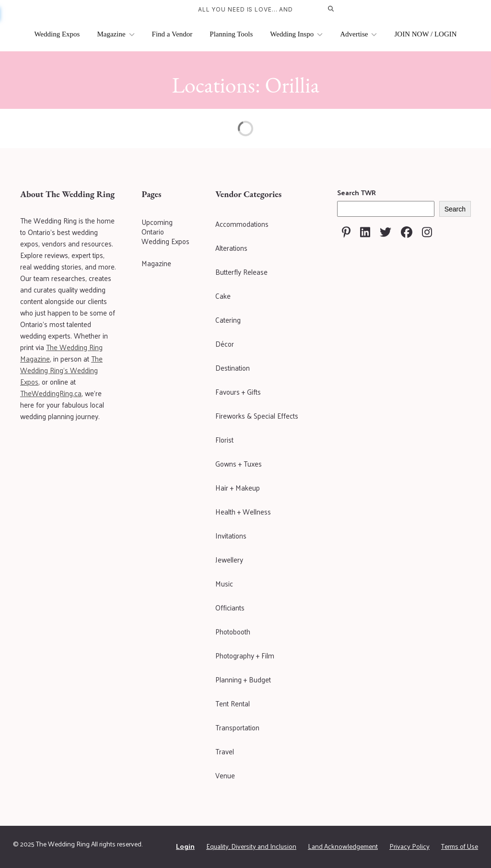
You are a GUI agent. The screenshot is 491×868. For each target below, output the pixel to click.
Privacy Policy (409, 846)
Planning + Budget (243, 679)
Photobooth (233, 631)
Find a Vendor (172, 34)
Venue (225, 775)
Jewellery (229, 559)
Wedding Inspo (296, 34)
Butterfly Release (241, 272)
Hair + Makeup (238, 487)
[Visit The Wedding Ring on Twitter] (386, 232)
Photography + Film (245, 655)
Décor (225, 344)
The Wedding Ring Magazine (61, 353)
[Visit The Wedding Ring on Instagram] (427, 232)
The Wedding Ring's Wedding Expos (61, 370)
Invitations (231, 535)
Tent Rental (233, 703)
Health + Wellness (243, 511)
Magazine (116, 34)
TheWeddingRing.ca (51, 393)
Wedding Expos (57, 34)
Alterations (231, 248)
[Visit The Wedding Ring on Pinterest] (346, 232)
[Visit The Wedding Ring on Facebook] (407, 232)
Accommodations (242, 224)
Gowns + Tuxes (239, 463)
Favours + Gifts (238, 392)
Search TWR (357, 193)
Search (455, 209)
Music (224, 583)
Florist (224, 440)
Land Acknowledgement (343, 846)
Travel (225, 751)
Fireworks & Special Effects (257, 416)
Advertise (358, 34)
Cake (223, 296)
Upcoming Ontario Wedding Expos (165, 232)
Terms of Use (460, 846)
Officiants (230, 607)
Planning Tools (231, 34)
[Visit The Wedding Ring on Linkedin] (365, 232)
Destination (233, 368)
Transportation (237, 727)
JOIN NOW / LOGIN (425, 34)
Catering (228, 320)
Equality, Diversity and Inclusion (251, 846)
